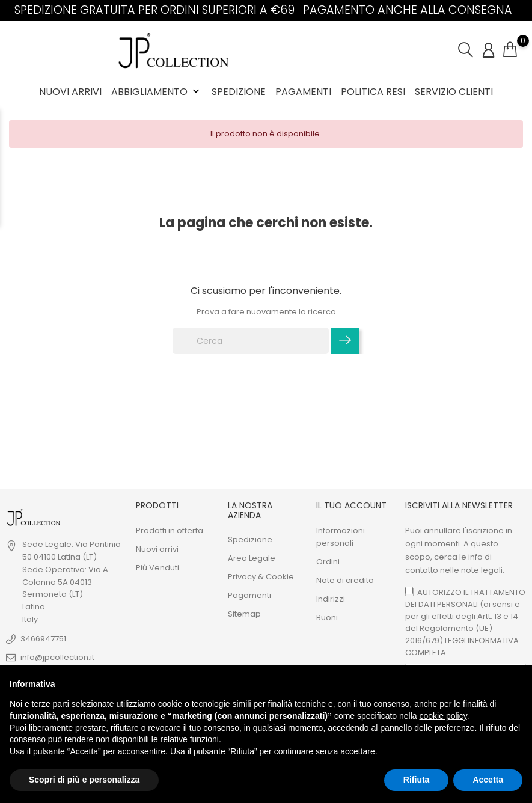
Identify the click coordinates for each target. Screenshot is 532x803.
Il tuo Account (351, 505)
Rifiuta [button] (417, 780)
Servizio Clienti (454, 92)
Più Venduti (157, 568)
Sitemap (244, 614)
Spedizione (239, 92)
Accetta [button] (488, 780)
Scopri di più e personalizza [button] (84, 780)
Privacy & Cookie (261, 577)
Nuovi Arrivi (70, 92)
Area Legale (252, 558)
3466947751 (43, 639)
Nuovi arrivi (157, 549)
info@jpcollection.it (57, 657)
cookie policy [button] (443, 716)
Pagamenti (303, 92)
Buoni (327, 618)
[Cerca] (251, 341)
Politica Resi (373, 92)
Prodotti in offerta (170, 530)
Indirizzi (331, 599)
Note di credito (345, 580)
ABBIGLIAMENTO (157, 92)
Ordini (328, 562)
